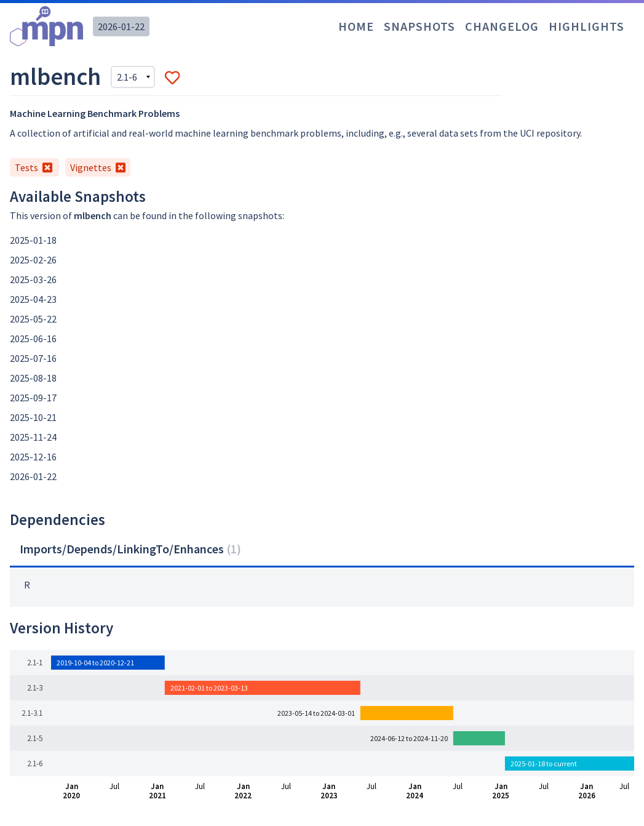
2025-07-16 (33, 358)
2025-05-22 (33, 319)
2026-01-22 (121, 26)
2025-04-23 (33, 299)
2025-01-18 (33, 240)
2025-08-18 (33, 378)
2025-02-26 (33, 260)
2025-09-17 (33, 398)
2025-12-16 (33, 457)
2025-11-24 (33, 437)
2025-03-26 (33, 279)
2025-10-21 (33, 417)
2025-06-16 (33, 339)
